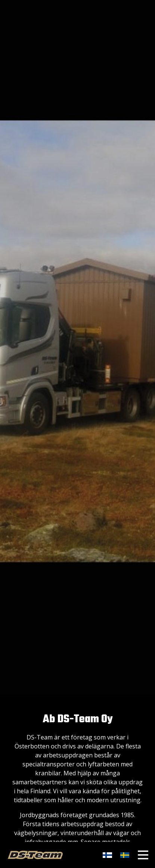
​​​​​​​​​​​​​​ (125, 855)
